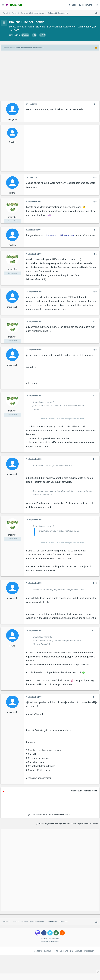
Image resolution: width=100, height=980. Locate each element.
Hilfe (56, 951)
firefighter (87, 27)
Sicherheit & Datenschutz (49, 27)
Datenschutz (76, 951)
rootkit (42, 35)
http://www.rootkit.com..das (59, 235)
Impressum (89, 951)
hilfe (34, 35)
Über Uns (64, 951)
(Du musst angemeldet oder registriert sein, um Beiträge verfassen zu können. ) (68, 823)
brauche (25, 35)
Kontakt (48, 951)
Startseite (38, 951)
